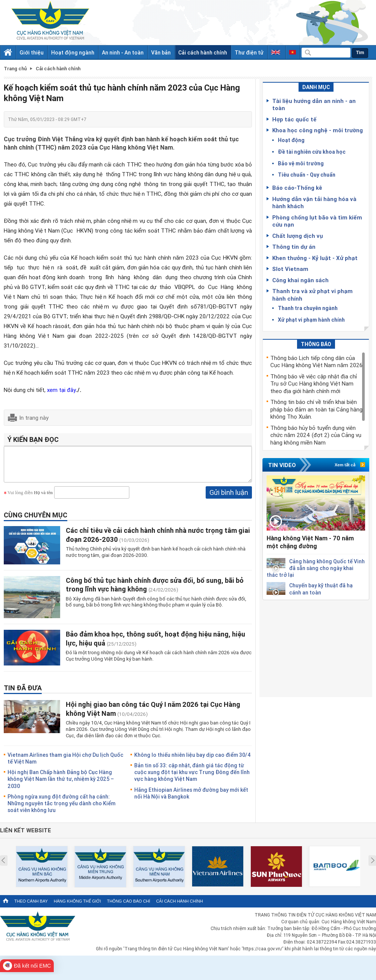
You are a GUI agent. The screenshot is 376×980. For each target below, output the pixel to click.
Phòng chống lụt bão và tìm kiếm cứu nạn (317, 221)
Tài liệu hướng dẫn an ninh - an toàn (314, 104)
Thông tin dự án (294, 247)
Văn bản (161, 52)
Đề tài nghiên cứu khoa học (312, 152)
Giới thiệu (32, 52)
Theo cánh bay (31, 907)
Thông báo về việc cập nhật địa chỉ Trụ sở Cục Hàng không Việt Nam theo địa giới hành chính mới (314, 383)
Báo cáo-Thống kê (297, 188)
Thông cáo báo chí (128, 907)
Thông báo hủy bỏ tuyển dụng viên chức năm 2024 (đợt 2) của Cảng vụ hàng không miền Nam (316, 435)
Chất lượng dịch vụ (298, 236)
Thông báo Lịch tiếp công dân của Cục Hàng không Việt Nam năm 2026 (316, 361)
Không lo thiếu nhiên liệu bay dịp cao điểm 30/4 (193, 760)
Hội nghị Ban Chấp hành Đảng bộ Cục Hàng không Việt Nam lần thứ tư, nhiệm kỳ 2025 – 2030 (61, 784)
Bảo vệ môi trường (301, 163)
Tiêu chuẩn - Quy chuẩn (307, 175)
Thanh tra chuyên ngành (308, 308)
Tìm (360, 53)
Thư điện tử (249, 52)
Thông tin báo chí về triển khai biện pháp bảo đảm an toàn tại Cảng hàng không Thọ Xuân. (316, 409)
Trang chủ (15, 69)
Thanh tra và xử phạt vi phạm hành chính (312, 295)
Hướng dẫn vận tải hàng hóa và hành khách (314, 203)
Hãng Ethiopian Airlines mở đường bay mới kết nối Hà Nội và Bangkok (191, 799)
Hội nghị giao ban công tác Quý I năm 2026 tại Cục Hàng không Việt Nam (153, 714)
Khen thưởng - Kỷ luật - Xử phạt (315, 258)
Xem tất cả (345, 465)
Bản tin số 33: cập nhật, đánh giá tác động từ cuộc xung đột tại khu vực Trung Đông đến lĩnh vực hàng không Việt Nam (192, 778)
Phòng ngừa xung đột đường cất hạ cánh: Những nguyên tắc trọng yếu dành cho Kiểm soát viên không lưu (61, 809)
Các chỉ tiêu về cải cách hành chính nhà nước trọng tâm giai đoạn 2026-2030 (158, 540)
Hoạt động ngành (73, 52)
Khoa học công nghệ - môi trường (318, 130)
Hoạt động (291, 140)
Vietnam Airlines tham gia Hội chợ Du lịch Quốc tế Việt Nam (65, 764)
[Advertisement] (316, 647)
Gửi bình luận (229, 498)
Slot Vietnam (290, 269)
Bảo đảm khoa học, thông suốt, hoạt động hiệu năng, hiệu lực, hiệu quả (155, 644)
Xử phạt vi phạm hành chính (311, 320)
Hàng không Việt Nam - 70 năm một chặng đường (310, 542)
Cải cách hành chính (203, 52)
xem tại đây (61, 390)
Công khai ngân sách (300, 280)
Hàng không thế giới (77, 907)
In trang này (34, 417)
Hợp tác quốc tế (294, 119)
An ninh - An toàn (123, 52)
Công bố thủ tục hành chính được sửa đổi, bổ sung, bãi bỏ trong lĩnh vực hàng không (155, 590)
